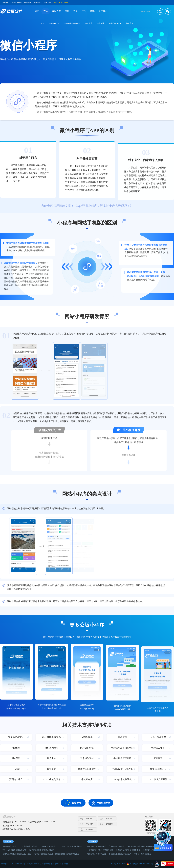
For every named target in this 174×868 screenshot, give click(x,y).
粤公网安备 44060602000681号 (141, 864)
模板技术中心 (17, 2)
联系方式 (89, 819)
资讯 (75, 11)
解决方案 (56, 11)
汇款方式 (109, 819)
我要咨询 (76, 803)
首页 (37, 11)
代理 (84, 11)
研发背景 (89, 23)
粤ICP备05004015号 (118, 864)
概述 (43, 23)
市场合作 (89, 824)
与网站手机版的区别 (72, 23)
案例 (67, 11)
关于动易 (103, 11)
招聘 (92, 11)
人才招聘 (89, 829)
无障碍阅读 (38, 2)
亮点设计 (101, 23)
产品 (46, 11)
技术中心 (27, 2)
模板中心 (6, 2)
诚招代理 (109, 824)
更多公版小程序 (115, 23)
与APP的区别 (54, 23)
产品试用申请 (103, 803)
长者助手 (48, 2)
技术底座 (130, 23)
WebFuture (22, 829)
